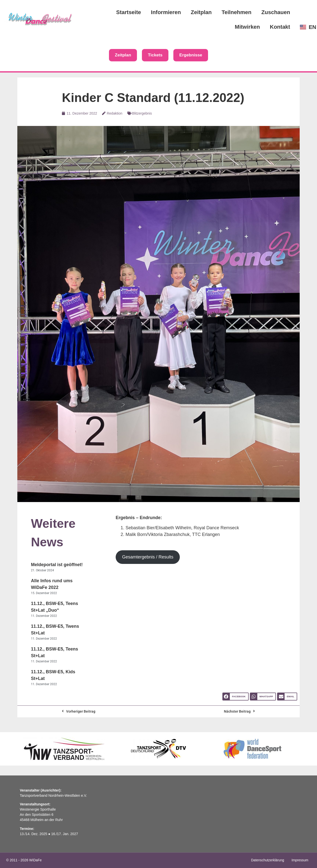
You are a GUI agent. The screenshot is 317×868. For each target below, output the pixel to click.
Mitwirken (247, 27)
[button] (236, 697)
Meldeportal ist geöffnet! (57, 565)
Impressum (300, 860)
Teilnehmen (237, 12)
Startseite (129, 12)
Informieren (166, 12)
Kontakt (280, 27)
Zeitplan (201, 12)
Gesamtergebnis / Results (148, 557)
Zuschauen (276, 12)
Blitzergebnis (142, 114)
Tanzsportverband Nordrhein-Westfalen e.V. (53, 796)
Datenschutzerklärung (267, 860)
